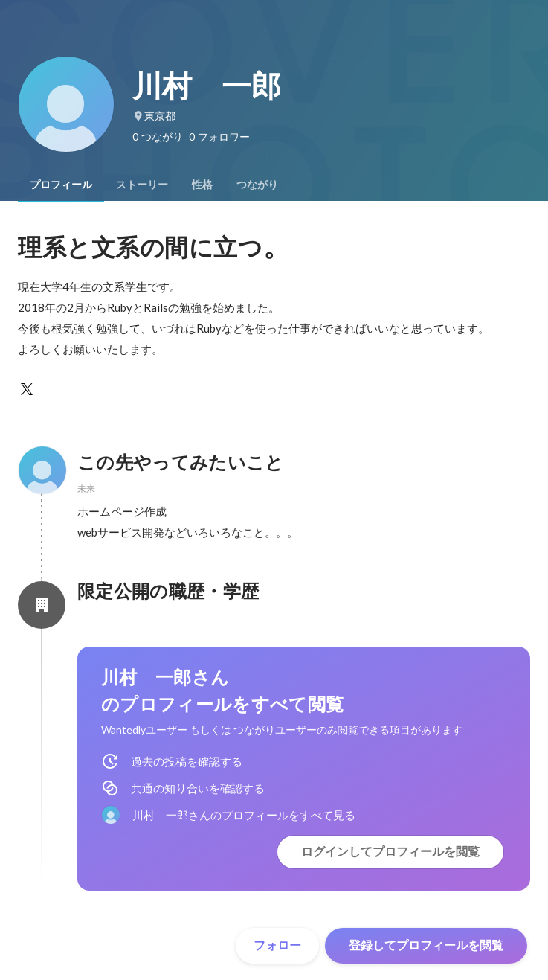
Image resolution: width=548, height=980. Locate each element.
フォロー (277, 945)
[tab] (61, 185)
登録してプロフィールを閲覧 (426, 945)
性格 (202, 185)
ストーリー (142, 185)
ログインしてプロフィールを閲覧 (390, 852)
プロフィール (61, 185)
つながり (257, 185)
